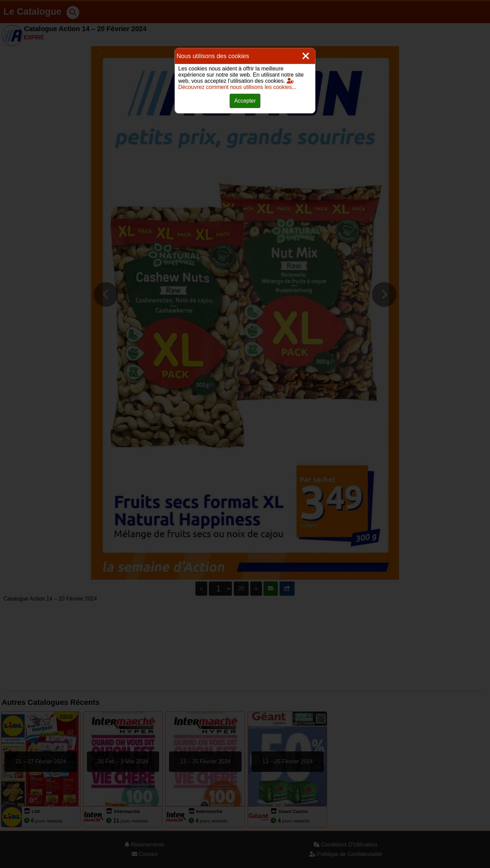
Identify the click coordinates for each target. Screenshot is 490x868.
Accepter (245, 101)
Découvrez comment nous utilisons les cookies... (237, 84)
